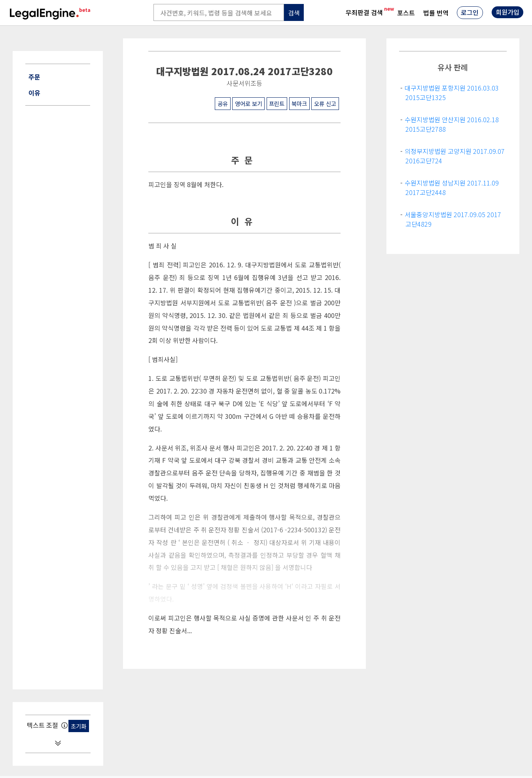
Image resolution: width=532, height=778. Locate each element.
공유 (223, 103)
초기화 (79, 726)
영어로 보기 (249, 103)
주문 (34, 77)
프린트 (277, 103)
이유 (34, 93)
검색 (294, 13)
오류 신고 (325, 103)
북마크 (299, 103)
